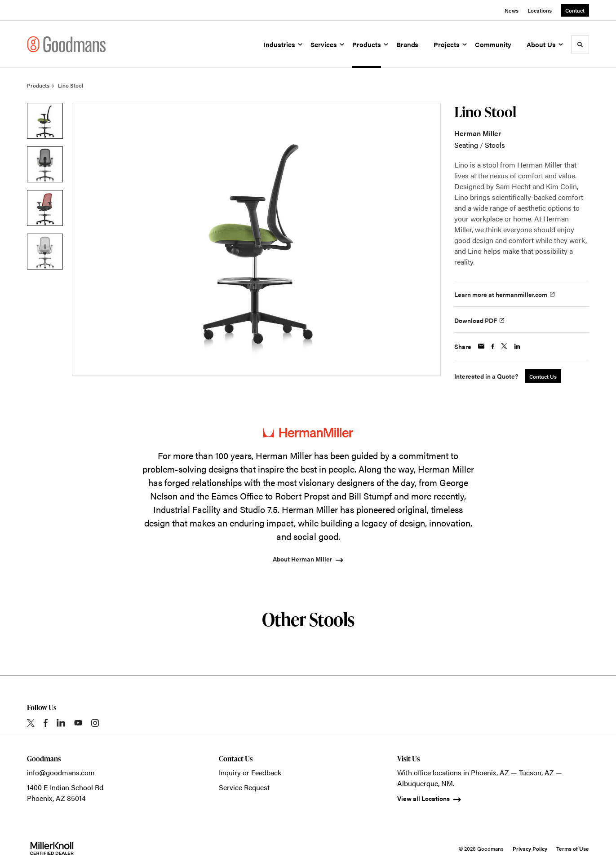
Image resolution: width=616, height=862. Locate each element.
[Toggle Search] (580, 44)
